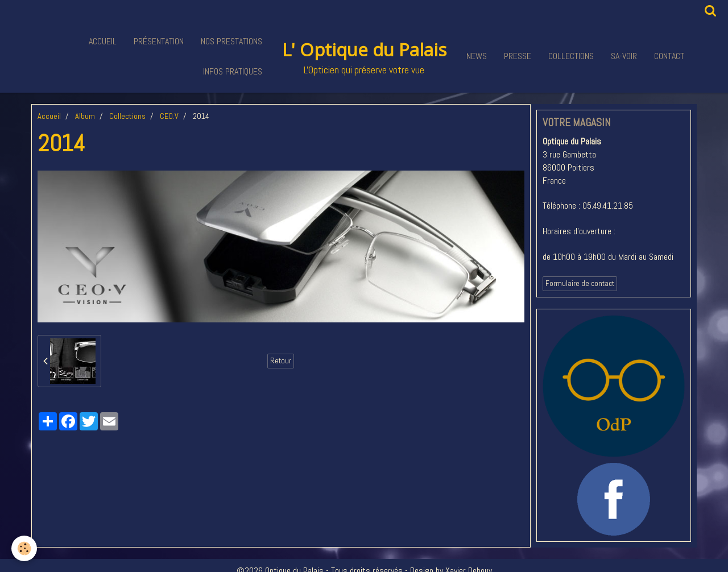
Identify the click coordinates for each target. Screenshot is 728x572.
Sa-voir (624, 56)
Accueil (103, 41)
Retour (281, 361)
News (477, 56)
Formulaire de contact (580, 283)
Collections (571, 56)
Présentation (159, 41)
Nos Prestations (231, 41)
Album (85, 116)
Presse (518, 56)
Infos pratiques (233, 71)
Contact (669, 56)
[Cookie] (24, 548)
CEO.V (169, 116)
